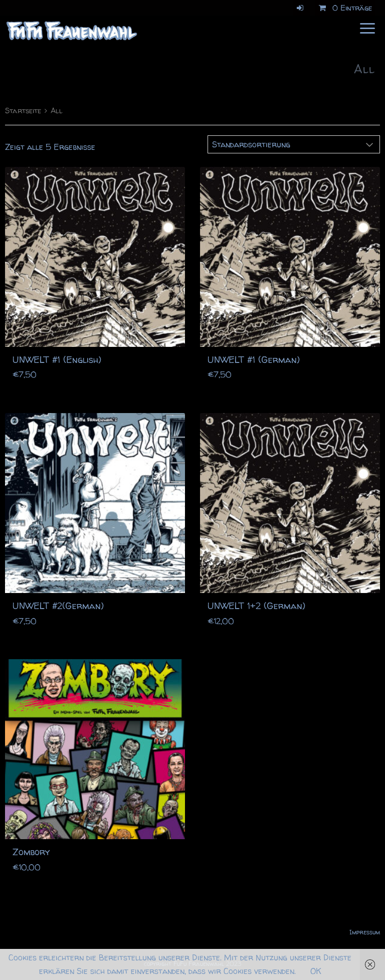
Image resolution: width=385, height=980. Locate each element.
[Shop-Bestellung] (294, 144)
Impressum (365, 932)
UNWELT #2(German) (58, 606)
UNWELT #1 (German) (254, 360)
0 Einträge (344, 8)
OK (316, 971)
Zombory (31, 852)
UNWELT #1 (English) (57, 360)
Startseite (23, 111)
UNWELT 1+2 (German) (256, 606)
